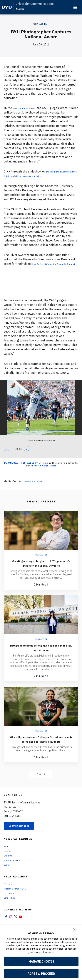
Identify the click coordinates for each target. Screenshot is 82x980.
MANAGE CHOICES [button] (41, 961)
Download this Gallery (21, 467)
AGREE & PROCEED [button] (41, 974)
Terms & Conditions (43, 470)
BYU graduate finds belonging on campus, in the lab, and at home (41, 657)
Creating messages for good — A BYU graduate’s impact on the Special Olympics (41, 570)
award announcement (27, 108)
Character (41, 24)
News (20, 9)
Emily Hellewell (35, 486)
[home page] (7, 7)
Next (41, 788)
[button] (74, 929)
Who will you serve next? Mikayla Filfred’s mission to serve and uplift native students (41, 750)
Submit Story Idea (23, 840)
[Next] (27, 453)
